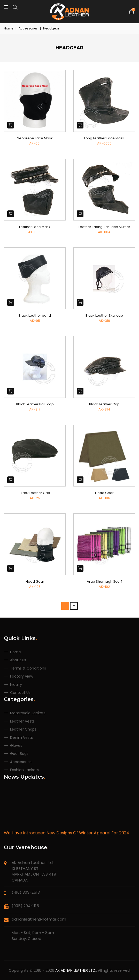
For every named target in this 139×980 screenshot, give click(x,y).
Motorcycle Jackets (28, 713)
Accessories (21, 762)
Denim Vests (21, 738)
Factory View (22, 676)
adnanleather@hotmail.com (39, 919)
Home (9, 28)
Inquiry (16, 685)
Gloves (16, 746)
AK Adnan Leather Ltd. (76, 970)
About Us (18, 660)
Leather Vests (22, 721)
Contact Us (20, 693)
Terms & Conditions (28, 668)
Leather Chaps (23, 729)
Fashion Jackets (24, 770)
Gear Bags (19, 754)
